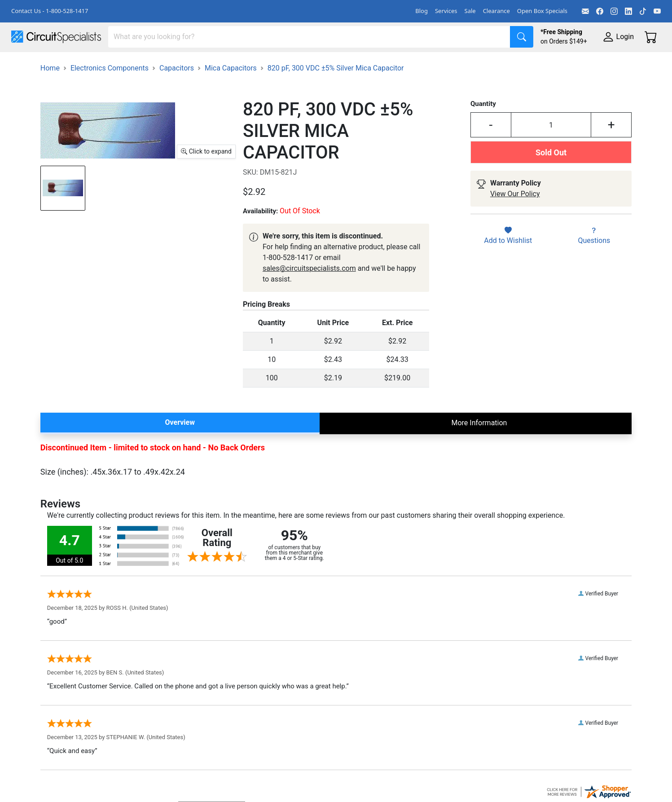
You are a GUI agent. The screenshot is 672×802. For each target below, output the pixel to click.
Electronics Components (484, 64)
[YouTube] (657, 11)
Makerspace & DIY (280, 64)
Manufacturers (78, 64)
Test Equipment (143, 64)
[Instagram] (614, 11)
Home (50, 92)
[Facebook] (600, 11)
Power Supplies (210, 64)
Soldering (342, 64)
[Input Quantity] (551, 150)
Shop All (25, 64)
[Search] (309, 37)
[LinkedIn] (628, 11)
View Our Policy (515, 218)
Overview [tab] (180, 447)
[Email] (585, 11)
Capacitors (177, 92)
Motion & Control (401, 64)
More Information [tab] (479, 447)
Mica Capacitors (231, 92)
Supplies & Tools (566, 64)
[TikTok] (643, 11)
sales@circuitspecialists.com (309, 293)
